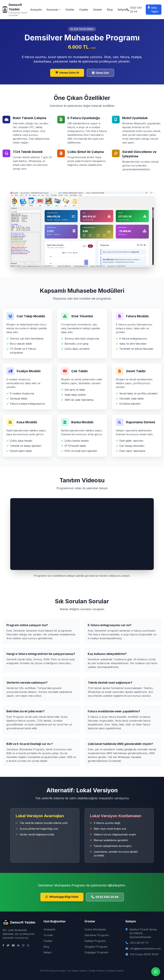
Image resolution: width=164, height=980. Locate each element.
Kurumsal (54, 10)
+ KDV (93, 48)
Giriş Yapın (153, 10)
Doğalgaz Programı (96, 952)
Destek (98, 10)
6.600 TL (79, 47)
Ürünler (70, 10)
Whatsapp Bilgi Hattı (62, 897)
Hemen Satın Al (67, 73)
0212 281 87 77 (139, 943)
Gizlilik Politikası (97, 971)
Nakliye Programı (95, 941)
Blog (110, 10)
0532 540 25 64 (105, 897)
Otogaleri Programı (96, 947)
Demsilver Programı (97, 935)
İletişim (122, 10)
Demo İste (100, 73)
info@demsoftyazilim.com (145, 949)
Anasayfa (36, 10)
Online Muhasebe (95, 929)
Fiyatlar (84, 10)
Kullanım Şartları (116, 971)
